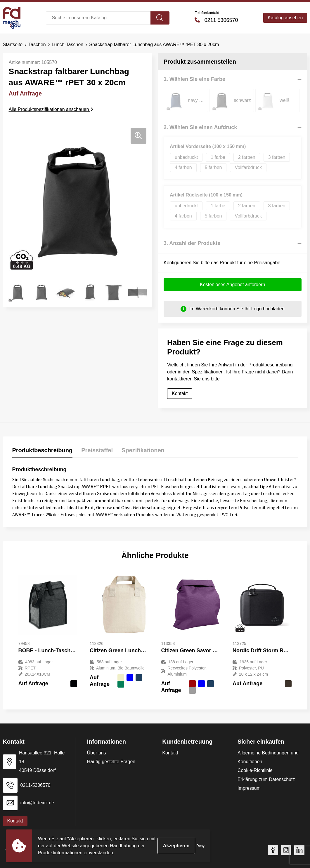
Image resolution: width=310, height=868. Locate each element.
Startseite (13, 45)
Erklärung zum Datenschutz (266, 779)
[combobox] (98, 18)
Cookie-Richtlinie (255, 770)
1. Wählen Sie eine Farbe (194, 79)
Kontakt (180, 393)
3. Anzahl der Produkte (192, 243)
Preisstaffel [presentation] (97, 450)
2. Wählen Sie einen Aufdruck (200, 127)
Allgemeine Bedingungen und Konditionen (268, 757)
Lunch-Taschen (68, 45)
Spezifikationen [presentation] (143, 450)
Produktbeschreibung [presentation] (43, 450)
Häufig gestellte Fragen (111, 762)
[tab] (43, 452)
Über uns (97, 753)
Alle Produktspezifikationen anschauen (51, 109)
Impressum (249, 788)
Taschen (37, 45)
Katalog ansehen (285, 18)
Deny (200, 846)
